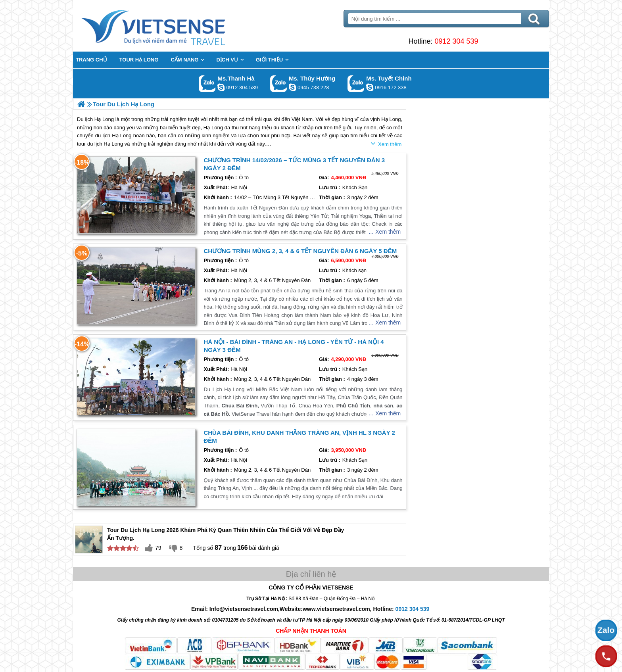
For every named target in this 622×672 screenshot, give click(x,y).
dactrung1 (292, 87)
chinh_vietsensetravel (370, 87)
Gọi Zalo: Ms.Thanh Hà (207, 84)
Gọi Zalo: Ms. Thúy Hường (279, 84)
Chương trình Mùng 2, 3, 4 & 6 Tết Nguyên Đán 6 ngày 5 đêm (300, 251)
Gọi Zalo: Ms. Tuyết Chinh (356, 84)
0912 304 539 (456, 41)
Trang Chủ (173, 26)
